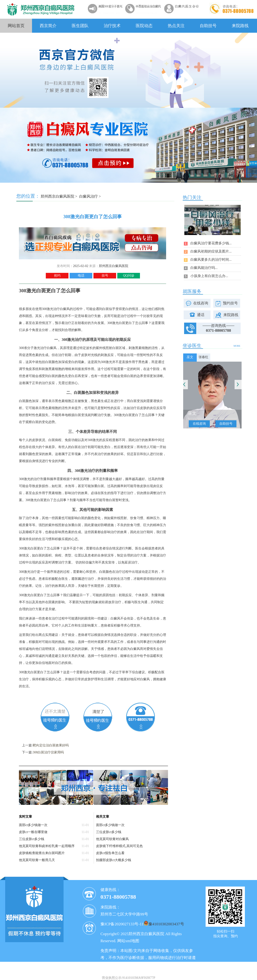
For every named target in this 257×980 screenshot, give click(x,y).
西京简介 (48, 26)
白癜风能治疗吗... (204, 268)
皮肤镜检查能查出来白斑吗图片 (42, 853)
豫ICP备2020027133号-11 (122, 924)
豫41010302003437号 (166, 924)
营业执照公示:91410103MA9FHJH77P (129, 978)
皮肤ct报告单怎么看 (110, 853)
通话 (201, 315)
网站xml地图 (128, 941)
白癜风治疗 (89, 196)
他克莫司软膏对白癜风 (112, 839)
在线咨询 (201, 303)
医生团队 (80, 26)
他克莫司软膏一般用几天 (37, 860)
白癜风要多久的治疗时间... (211, 260)
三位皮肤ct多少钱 (32, 839)
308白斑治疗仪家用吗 (48, 752)
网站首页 (16, 26)
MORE (237, 346)
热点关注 (176, 26)
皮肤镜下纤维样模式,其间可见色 (119, 846)
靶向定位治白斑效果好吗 (51, 745)
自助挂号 (208, 26)
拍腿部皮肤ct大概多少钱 (114, 860)
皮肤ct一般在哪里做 (33, 832)
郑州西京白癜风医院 (57, 196)
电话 (81, 276)
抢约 (57, 276)
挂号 (105, 276)
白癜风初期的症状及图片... (211, 251)
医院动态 (144, 26)
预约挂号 (230, 303)
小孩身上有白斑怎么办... (209, 276)
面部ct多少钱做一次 (33, 825)
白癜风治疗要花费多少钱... (211, 243)
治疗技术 (112, 26)
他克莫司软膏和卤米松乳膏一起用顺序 (47, 846)
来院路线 (240, 26)
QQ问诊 (128, 276)
